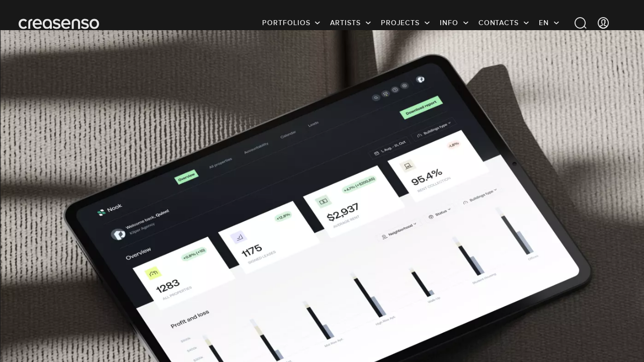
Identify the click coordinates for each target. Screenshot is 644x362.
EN (544, 23)
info (449, 23)
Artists (345, 23)
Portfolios (286, 23)
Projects (400, 23)
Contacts (499, 23)
